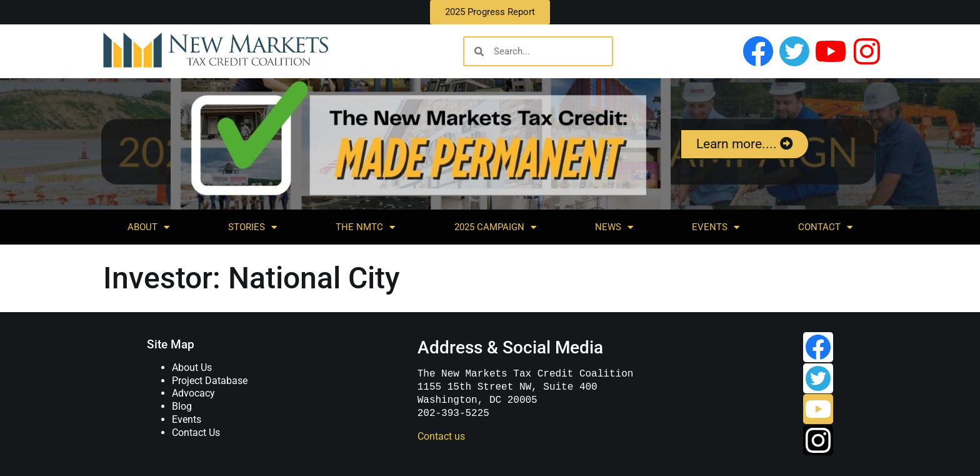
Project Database (210, 381)
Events (716, 227)
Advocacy (193, 393)
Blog (182, 406)
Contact (825, 227)
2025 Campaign (495, 227)
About (148, 227)
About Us (192, 367)
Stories (252, 227)
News (614, 227)
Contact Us (196, 433)
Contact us (441, 436)
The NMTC (365, 227)
